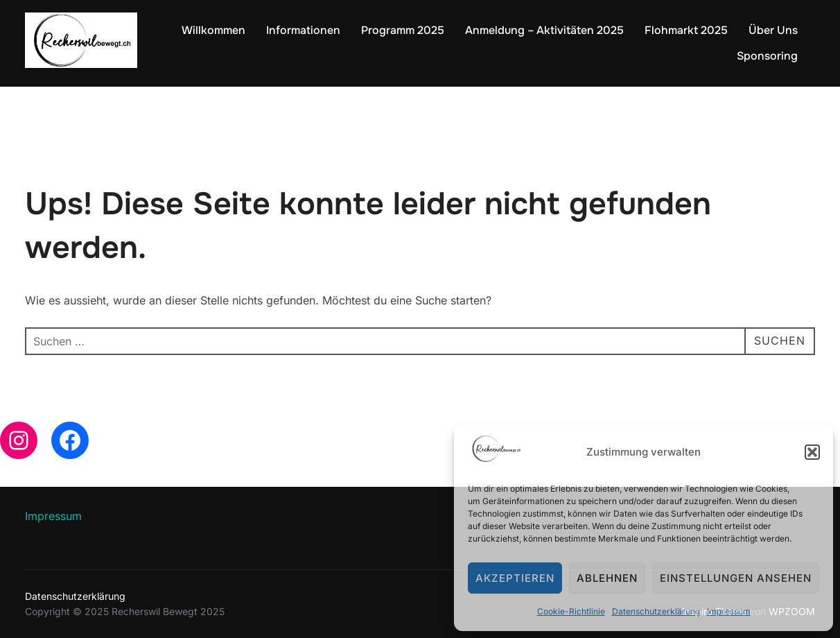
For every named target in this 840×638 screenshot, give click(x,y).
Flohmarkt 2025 (686, 30)
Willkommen (213, 30)
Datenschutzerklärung (656, 611)
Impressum (729, 611)
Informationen (303, 30)
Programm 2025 (403, 30)
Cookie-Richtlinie (571, 611)
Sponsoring (767, 56)
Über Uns (773, 30)
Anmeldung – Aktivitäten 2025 (544, 30)
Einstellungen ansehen (736, 578)
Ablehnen (607, 578)
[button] (812, 452)
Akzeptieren (515, 578)
